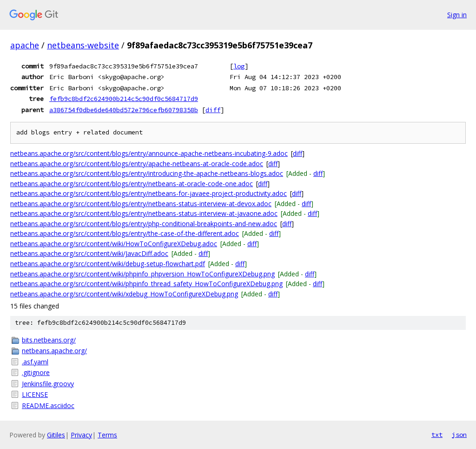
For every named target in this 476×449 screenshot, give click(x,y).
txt (437, 435)
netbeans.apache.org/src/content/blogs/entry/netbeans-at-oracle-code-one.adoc (132, 184)
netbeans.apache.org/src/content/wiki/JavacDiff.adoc (89, 253)
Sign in (457, 15)
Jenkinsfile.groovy (48, 384)
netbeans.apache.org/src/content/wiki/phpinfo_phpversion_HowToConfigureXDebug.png (142, 274)
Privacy (81, 435)
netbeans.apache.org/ (54, 351)
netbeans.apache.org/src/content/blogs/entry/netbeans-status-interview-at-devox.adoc (141, 204)
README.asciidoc (48, 405)
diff (213, 110)
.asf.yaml (35, 362)
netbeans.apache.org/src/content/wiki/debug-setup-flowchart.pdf (108, 264)
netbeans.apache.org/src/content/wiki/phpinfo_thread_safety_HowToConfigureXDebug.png (146, 284)
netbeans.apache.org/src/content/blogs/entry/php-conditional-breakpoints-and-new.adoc (144, 224)
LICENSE (35, 394)
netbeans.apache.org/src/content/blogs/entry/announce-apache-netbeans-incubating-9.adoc (149, 153)
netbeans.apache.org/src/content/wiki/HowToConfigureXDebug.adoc (114, 244)
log (239, 66)
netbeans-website (83, 45)
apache (25, 45)
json (459, 435)
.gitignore (36, 372)
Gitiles (56, 435)
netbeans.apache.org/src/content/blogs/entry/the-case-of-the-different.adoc (125, 233)
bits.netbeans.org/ (49, 340)
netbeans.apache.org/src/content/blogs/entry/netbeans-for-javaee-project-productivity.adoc (149, 193)
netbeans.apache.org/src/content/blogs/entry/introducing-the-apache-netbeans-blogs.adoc (147, 173)
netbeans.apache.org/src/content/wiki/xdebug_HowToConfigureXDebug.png (124, 294)
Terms (107, 435)
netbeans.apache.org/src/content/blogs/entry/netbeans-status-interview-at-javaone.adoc (144, 213)
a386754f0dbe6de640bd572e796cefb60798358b (124, 110)
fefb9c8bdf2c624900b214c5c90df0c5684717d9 (124, 99)
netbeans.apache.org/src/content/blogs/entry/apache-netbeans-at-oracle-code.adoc (137, 164)
